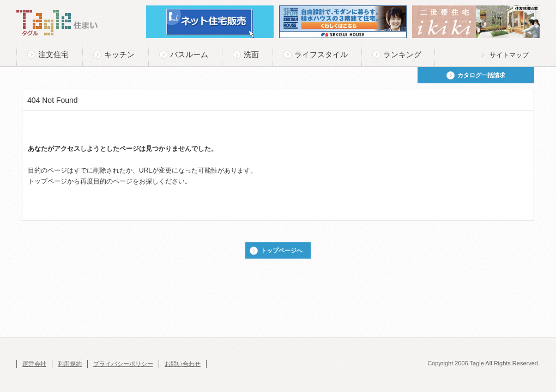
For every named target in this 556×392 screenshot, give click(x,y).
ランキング (402, 54)
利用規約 (70, 364)
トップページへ (282, 250)
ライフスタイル (321, 54)
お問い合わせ (183, 364)
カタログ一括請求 (481, 75)
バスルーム (189, 54)
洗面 (251, 54)
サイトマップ (509, 55)
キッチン (119, 54)
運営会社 (34, 364)
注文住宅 (53, 54)
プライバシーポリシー (123, 364)
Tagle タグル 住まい (57, 23)
